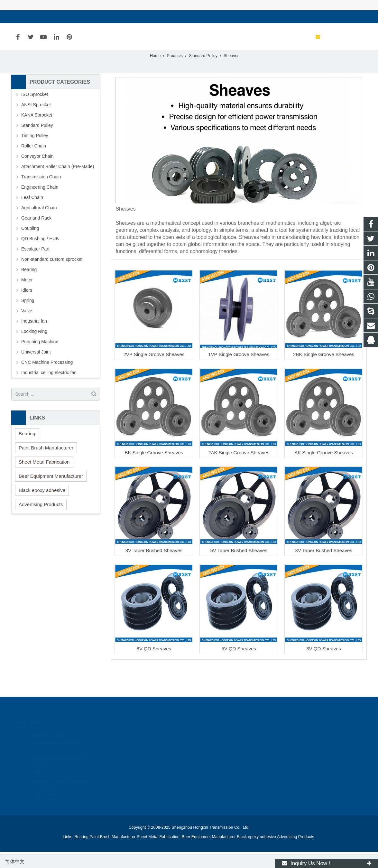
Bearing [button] (27, 457)
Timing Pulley (35, 159)
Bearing (29, 293)
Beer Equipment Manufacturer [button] (51, 499)
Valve (27, 334)
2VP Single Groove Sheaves (154, 377)
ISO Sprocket (35, 118)
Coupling (30, 252)
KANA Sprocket (37, 138)
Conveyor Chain (37, 180)
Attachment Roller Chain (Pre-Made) (58, 190)
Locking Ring (34, 355)
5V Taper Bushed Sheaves (239, 574)
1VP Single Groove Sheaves (239, 377)
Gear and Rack (36, 241)
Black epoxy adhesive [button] (42, 513)
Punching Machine (40, 365)
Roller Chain (34, 169)
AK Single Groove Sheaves (324, 476)
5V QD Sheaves (239, 672)
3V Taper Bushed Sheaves (323, 574)
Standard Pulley (37, 149)
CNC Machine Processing (47, 386)
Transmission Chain (41, 200)
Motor (27, 303)
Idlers (27, 314)
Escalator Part (35, 272)
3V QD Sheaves (324, 672)
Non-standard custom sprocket (52, 283)
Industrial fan (34, 344)
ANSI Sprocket (36, 128)
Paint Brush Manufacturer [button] (46, 471)
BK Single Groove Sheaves (154, 476)
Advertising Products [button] (41, 528)
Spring (28, 324)
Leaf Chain (32, 221)
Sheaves (189, 67)
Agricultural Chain (39, 231)
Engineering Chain (40, 211)
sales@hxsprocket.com (42, 17)
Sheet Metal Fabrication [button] (44, 485)
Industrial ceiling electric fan (49, 396)
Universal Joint (36, 375)
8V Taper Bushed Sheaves (154, 574)
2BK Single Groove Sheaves (324, 377)
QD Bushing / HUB (40, 262)
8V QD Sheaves (154, 672)
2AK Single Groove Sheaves (239, 476)
